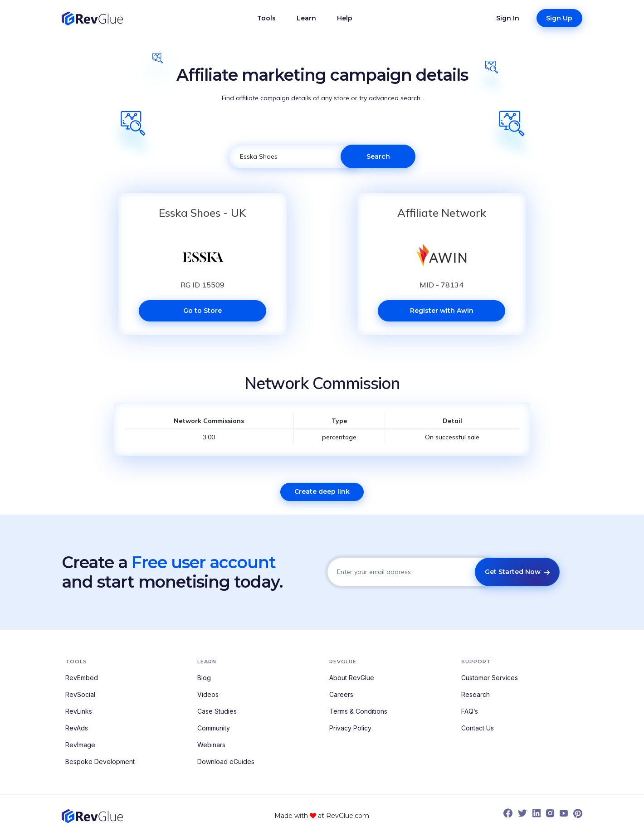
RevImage (80, 745)
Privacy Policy (350, 728)
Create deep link (322, 491)
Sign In (508, 18)
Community (214, 728)
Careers (341, 694)
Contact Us (478, 728)
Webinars (211, 745)
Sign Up (559, 18)
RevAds (77, 728)
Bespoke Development (100, 762)
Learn (306, 18)
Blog (204, 678)
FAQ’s (470, 711)
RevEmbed (82, 678)
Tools (266, 18)
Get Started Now (517, 572)
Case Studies (217, 711)
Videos (208, 694)
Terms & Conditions (358, 711)
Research (476, 694)
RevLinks (79, 711)
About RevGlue (352, 678)
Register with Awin (442, 311)
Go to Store (202, 311)
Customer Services (490, 678)
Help (345, 18)
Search (378, 156)
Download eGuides (226, 762)
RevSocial (80, 694)
